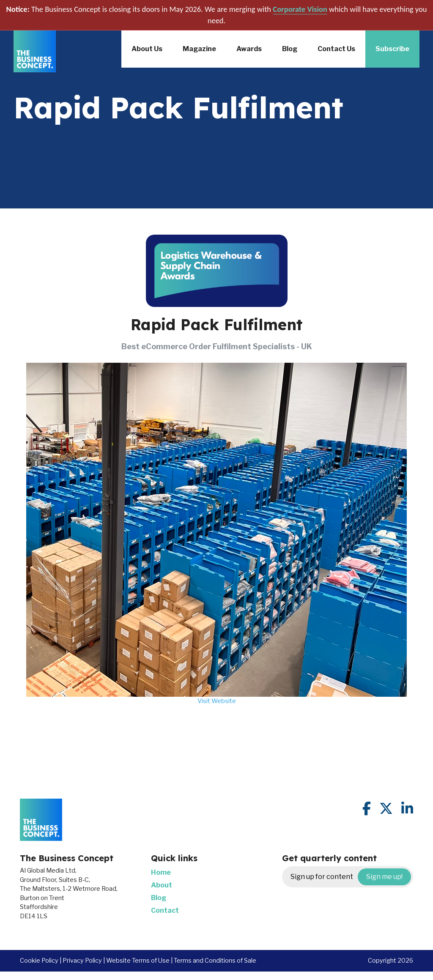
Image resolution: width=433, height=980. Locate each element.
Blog (290, 49)
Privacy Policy (82, 961)
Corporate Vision (300, 9)
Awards (249, 49)
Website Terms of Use (138, 961)
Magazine (199, 49)
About (162, 885)
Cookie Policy (39, 961)
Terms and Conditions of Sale (215, 961)
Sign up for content (351, 877)
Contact (165, 910)
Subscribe (392, 49)
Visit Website (217, 701)
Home (161, 872)
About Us (147, 49)
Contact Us (336, 49)
